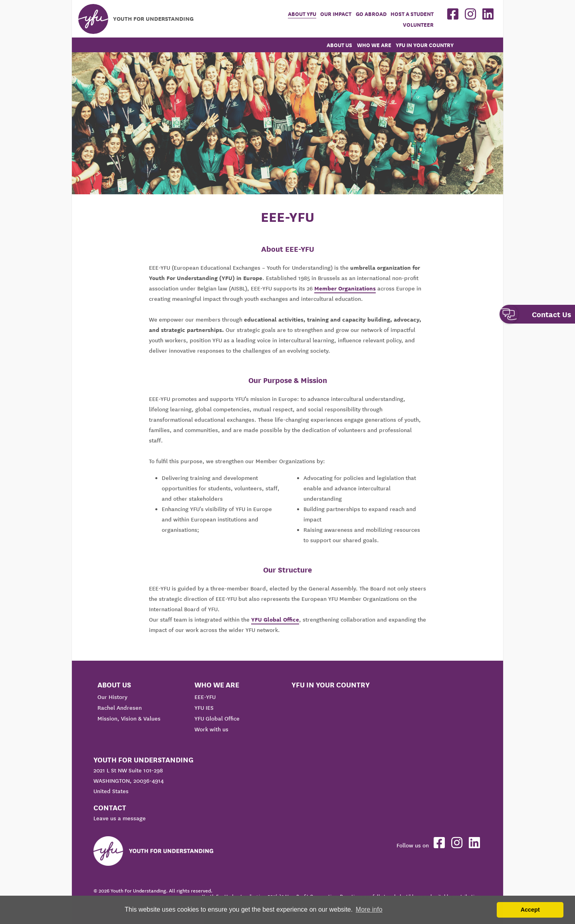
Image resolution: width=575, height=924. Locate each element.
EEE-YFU (205, 697)
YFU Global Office (275, 620)
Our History (112, 697)
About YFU (302, 14)
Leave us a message (120, 818)
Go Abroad (371, 14)
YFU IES (204, 708)
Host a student (412, 14)
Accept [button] (530, 910)
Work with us (211, 729)
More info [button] (369, 909)
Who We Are (374, 45)
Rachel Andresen (120, 708)
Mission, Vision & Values (129, 719)
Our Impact (336, 14)
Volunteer (418, 25)
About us (339, 45)
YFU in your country (425, 45)
